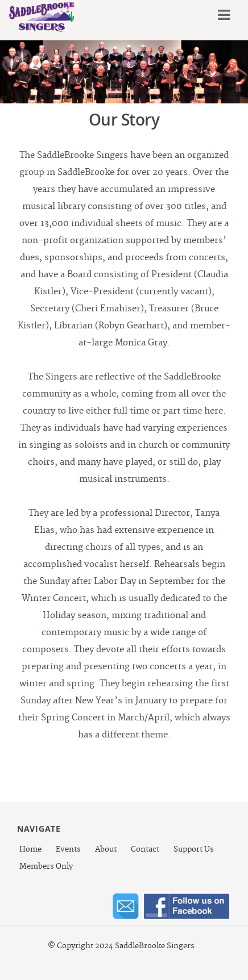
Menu (222, 15)
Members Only (46, 866)
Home (30, 849)
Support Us (194, 849)
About (106, 849)
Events (68, 849)
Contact (145, 849)
